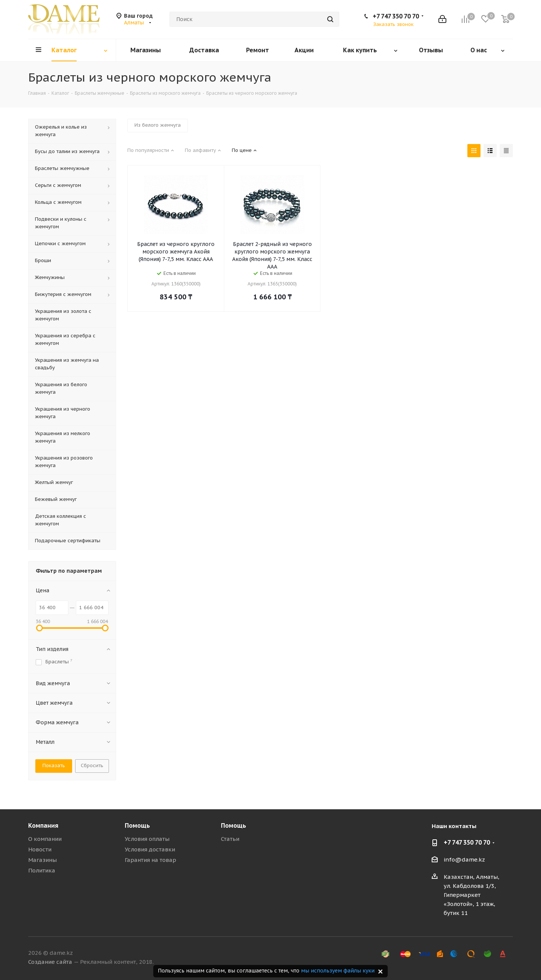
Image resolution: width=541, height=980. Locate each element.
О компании (45, 839)
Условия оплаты (147, 839)
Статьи (230, 839)
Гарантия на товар (150, 860)
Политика (42, 870)
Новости (40, 849)
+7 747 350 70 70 (396, 16)
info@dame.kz (464, 859)
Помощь (137, 825)
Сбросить (92, 765)
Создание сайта (50, 962)
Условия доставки (150, 849)
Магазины (42, 860)
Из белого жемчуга (158, 125)
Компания (43, 825)
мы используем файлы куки (338, 971)
